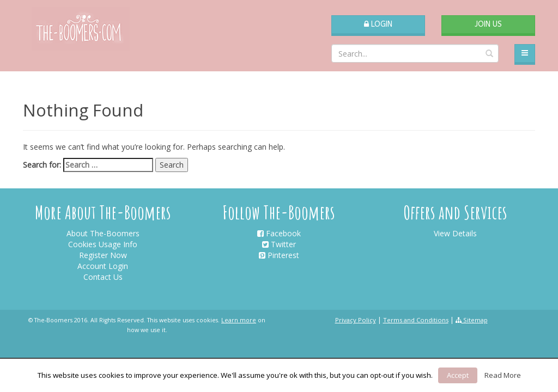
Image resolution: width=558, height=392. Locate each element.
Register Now (103, 255)
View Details (455, 233)
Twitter (279, 244)
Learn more (239, 320)
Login (378, 24)
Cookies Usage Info (103, 244)
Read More (503, 375)
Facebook (279, 233)
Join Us (488, 24)
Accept (458, 375)
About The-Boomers (103, 233)
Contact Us (103, 277)
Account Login (103, 266)
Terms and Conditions (416, 320)
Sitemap (472, 320)
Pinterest (279, 255)
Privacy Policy (356, 320)
